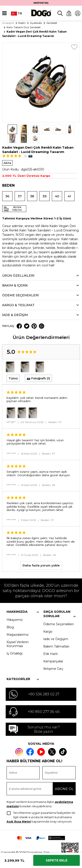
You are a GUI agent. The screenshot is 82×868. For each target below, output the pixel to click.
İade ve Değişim (56, 630)
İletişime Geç (53, 659)
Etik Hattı (51, 644)
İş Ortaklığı (15, 644)
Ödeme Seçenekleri (58, 615)
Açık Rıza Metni (19, 812)
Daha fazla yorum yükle (41, 556)
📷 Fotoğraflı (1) (38, 369)
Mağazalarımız (18, 625)
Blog (10, 618)
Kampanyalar (53, 652)
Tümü (13, 369)
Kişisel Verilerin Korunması (18, 635)
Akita (7, 154)
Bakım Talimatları (56, 637)
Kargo (48, 622)
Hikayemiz (15, 610)
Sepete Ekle (57, 860)
